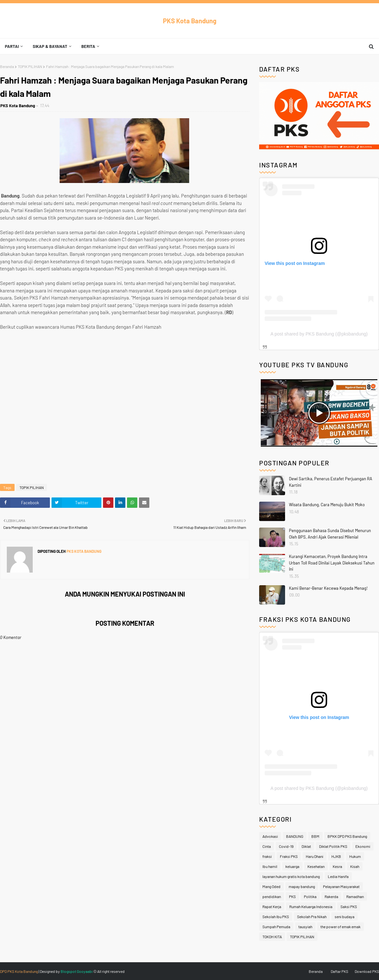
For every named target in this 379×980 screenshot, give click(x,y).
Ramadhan (355, 896)
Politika (310, 896)
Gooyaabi (85, 971)
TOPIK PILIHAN (30, 66)
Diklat (306, 846)
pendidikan (272, 896)
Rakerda (331, 896)
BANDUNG (295, 836)
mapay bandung (302, 886)
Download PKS (367, 971)
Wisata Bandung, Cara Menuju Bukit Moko (327, 505)
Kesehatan (316, 866)
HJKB (336, 856)
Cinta (267, 846)
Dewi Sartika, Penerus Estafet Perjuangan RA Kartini (331, 482)
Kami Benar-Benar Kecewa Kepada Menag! (328, 588)
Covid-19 (286, 846)
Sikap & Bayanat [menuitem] (50, 46)
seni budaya (345, 917)
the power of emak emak (340, 927)
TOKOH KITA (272, 937)
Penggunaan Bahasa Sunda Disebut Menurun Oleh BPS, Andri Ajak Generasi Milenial (330, 534)
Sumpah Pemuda (276, 927)
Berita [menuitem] (88, 46)
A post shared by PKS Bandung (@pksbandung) (319, 334)
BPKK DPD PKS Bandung (347, 836)
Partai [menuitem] (12, 46)
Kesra (337, 866)
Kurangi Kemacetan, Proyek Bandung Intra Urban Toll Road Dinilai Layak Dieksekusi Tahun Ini (332, 563)
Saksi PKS (349, 906)
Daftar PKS (339, 971)
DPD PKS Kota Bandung (19, 971)
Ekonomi (363, 846)
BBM (315, 836)
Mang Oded (271, 886)
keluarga (292, 866)
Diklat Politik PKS (333, 846)
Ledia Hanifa (338, 876)
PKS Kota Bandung (190, 21)
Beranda (7, 66)
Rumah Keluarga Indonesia (311, 906)
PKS (292, 896)
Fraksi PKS (289, 856)
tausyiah (305, 927)
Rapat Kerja (272, 906)
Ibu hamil (270, 866)
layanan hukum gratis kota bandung (291, 876)
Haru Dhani (315, 856)
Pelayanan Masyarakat (341, 886)
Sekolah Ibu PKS (276, 917)
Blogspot (68, 971)
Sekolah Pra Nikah (312, 917)
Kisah (355, 866)
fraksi (267, 856)
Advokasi (270, 836)
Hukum (355, 856)
